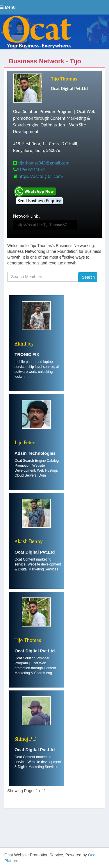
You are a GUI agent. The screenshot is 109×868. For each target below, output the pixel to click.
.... (28, 377)
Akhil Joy (24, 344)
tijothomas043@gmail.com (44, 163)
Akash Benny (29, 542)
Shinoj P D (25, 739)
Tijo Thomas (64, 79)
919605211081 (31, 170)
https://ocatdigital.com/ (41, 176)
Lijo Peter (25, 443)
